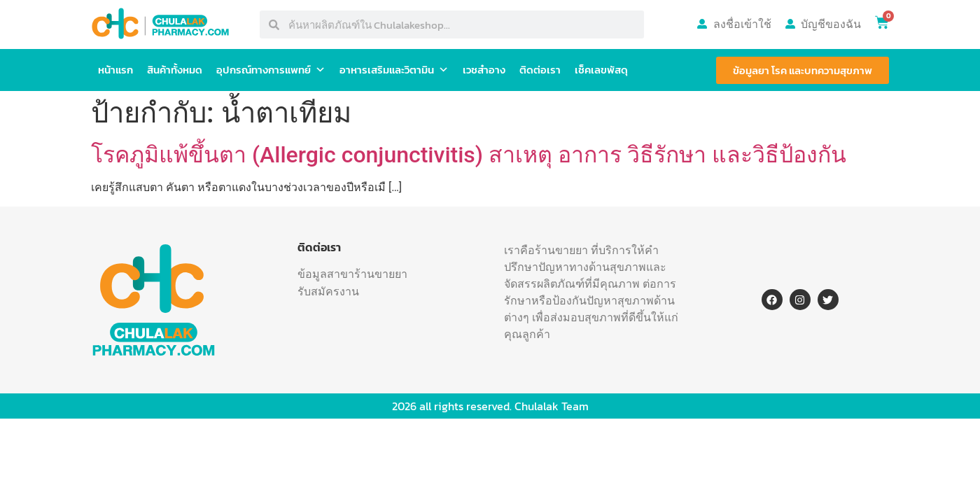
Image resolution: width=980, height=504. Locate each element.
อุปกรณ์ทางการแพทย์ (271, 70)
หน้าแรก (115, 70)
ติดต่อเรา (540, 70)
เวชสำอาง (484, 70)
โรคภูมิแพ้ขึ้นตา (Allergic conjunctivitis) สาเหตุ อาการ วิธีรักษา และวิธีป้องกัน (469, 155)
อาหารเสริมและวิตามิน (394, 70)
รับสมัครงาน (328, 291)
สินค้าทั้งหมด (175, 70)
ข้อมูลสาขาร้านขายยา (352, 274)
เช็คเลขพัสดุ (601, 70)
